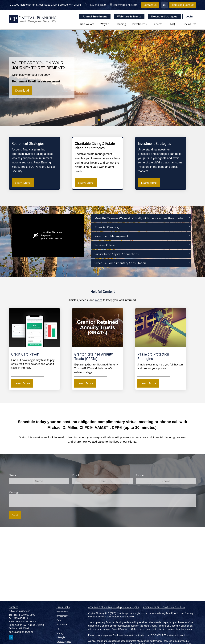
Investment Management (111, 236)
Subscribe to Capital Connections (117, 254)
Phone (140, 475)
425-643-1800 (95, 5)
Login (189, 16)
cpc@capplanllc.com (123, 5)
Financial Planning (107, 227)
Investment (62, 616)
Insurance (62, 624)
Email (76, 475)
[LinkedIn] (164, 5)
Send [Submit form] (15, 515)
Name (12, 475)
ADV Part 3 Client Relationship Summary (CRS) (114, 607)
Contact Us (150, 5)
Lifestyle (61, 637)
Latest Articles (64, 642)
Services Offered (106, 245)
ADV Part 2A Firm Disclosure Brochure (164, 607)
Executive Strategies (164, 16)
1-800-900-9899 (27, 615)
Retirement (62, 611)
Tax (58, 629)
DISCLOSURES (158, 635)
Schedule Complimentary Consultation (120, 263)
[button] (86, 24)
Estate (60, 620)
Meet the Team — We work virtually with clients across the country (139, 218)
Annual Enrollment (95, 16)
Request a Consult (183, 5)
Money (60, 633)
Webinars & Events (129, 16)
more (99, 300)
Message (14, 492)
